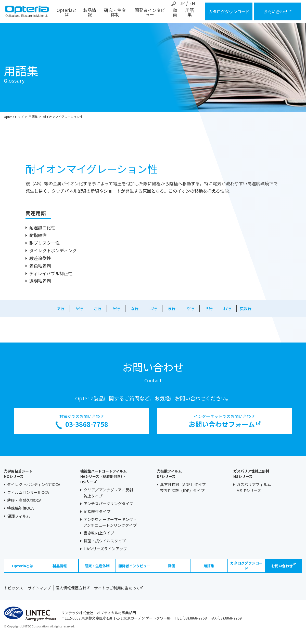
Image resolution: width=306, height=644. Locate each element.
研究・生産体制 (115, 13)
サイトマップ (39, 588)
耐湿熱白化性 (42, 227)
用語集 (189, 13)
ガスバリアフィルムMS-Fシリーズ (254, 487)
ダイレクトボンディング (53, 250)
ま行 (172, 308)
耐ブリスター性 (44, 243)
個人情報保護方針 (72, 588)
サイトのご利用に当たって (118, 588)
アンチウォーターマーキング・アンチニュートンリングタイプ (110, 522)
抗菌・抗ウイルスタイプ (105, 541)
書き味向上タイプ (99, 533)
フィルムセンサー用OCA (28, 492)
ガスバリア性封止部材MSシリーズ (251, 474)
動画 (175, 13)
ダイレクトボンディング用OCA (34, 484)
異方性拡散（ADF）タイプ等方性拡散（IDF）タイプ (183, 487)
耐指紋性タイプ (97, 511)
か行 (79, 308)
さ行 (97, 308)
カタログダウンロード (246, 566)
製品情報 (90, 13)
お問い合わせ (284, 566)
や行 (190, 308)
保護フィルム (19, 516)
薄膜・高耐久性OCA (24, 500)
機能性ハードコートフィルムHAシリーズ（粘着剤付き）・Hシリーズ (104, 476)
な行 (135, 308)
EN (192, 3)
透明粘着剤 (40, 281)
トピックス (13, 588)
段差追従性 (40, 258)
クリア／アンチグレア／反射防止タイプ (108, 493)
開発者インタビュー (150, 13)
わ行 (227, 308)
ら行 (209, 308)
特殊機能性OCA (20, 508)
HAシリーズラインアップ (105, 549)
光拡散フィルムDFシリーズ (169, 474)
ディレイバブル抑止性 (51, 273)
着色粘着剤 (40, 266)
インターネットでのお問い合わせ (224, 421)
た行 (116, 308)
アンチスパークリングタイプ (108, 503)
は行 (153, 308)
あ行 (60, 308)
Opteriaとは (67, 13)
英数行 (246, 308)
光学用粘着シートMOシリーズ (18, 474)
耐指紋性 (38, 235)
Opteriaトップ (14, 117)
